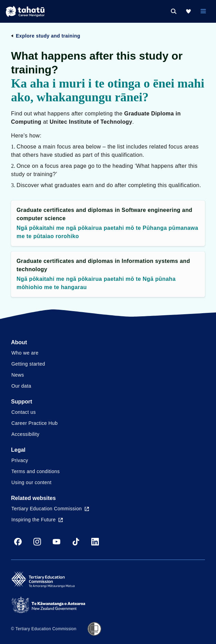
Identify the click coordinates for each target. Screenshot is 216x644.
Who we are (25, 353)
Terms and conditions (35, 471)
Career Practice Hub (34, 423)
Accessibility (25, 434)
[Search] (174, 11)
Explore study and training (48, 36)
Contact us (24, 412)
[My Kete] (188, 11)
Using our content (32, 482)
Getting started (28, 364)
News (18, 375)
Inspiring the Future (37, 520)
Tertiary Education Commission (50, 509)
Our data (21, 386)
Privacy (20, 460)
